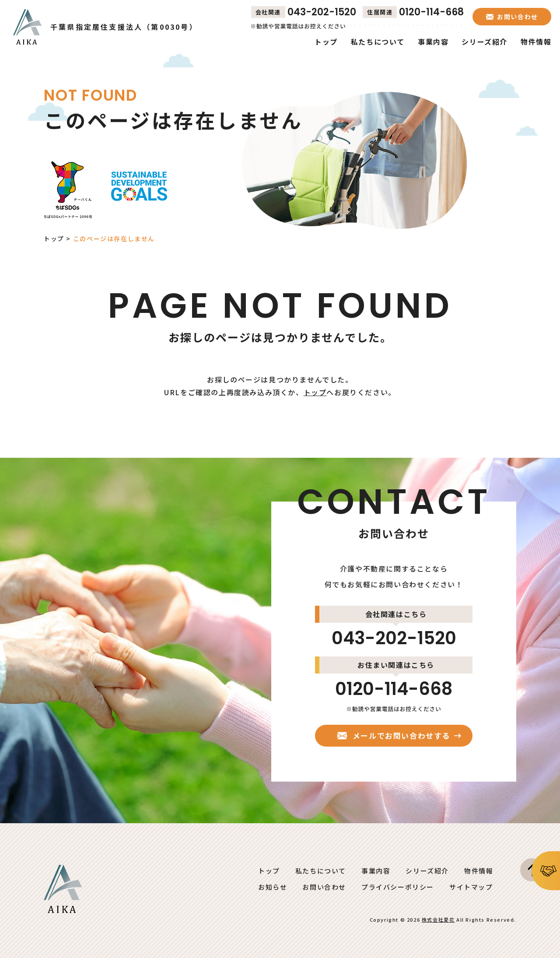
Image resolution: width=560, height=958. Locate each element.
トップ (54, 239)
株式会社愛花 (438, 919)
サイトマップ (471, 887)
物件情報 (479, 871)
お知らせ (273, 887)
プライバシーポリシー (398, 887)
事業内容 (376, 871)
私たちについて (321, 871)
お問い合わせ (324, 887)
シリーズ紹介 (427, 871)
